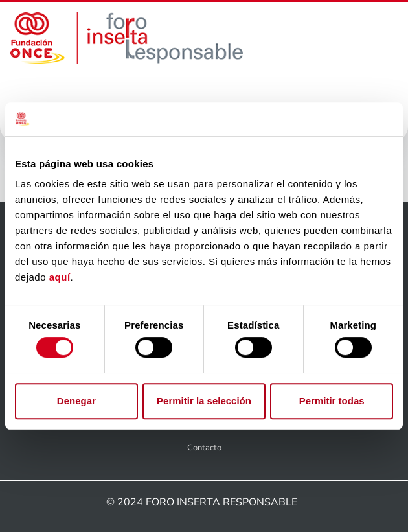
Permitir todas (332, 401)
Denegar (76, 401)
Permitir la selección (204, 401)
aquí (60, 278)
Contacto (204, 448)
